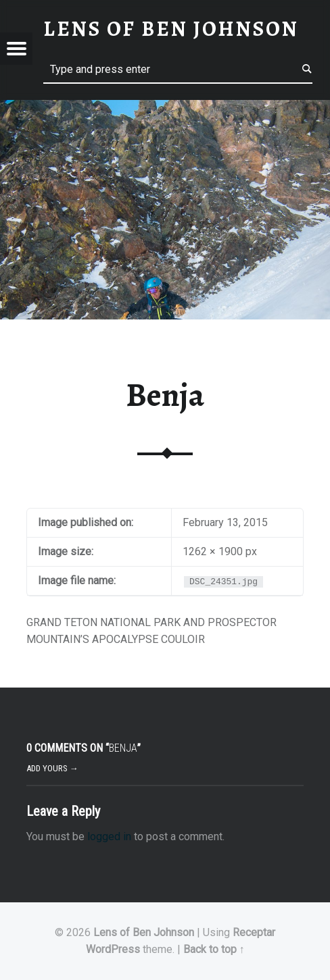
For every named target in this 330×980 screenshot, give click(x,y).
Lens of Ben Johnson (144, 932)
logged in (109, 836)
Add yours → (52, 768)
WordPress (113, 949)
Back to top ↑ (214, 949)
